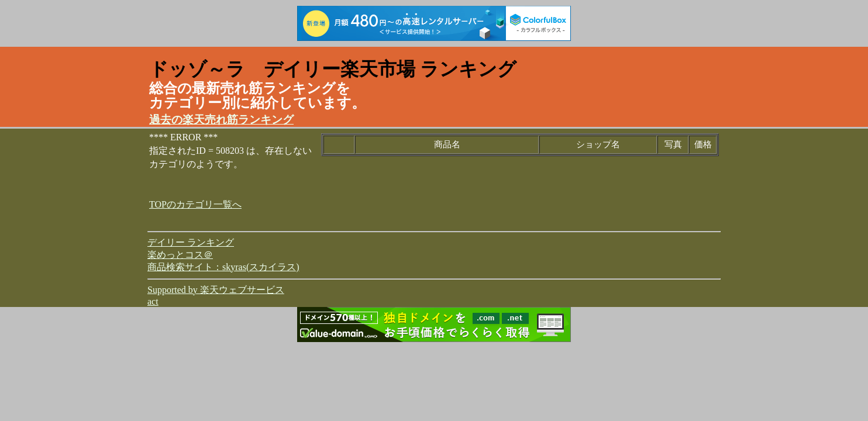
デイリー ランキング (191, 242)
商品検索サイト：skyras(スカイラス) (223, 267)
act (153, 301)
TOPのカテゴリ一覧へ (195, 204)
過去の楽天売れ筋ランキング (221, 120)
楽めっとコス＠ (180, 255)
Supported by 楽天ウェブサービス (216, 290)
